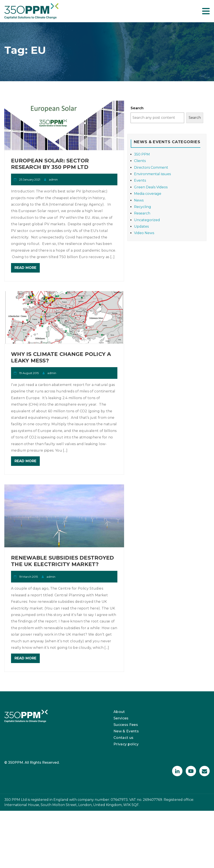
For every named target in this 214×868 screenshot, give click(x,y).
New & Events (126, 731)
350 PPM (142, 154)
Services (121, 718)
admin (53, 179)
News (139, 200)
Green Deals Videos (151, 187)
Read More (25, 268)
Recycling (143, 207)
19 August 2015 (29, 373)
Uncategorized (147, 220)
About (119, 712)
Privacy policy (126, 744)
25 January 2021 (30, 179)
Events (140, 180)
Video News (144, 233)
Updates (141, 226)
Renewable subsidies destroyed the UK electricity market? (62, 561)
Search (137, 108)
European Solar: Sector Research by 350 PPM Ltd (50, 164)
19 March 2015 (29, 577)
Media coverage (148, 194)
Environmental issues (152, 174)
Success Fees (126, 725)
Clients (140, 161)
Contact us (124, 738)
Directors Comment (151, 167)
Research (142, 213)
